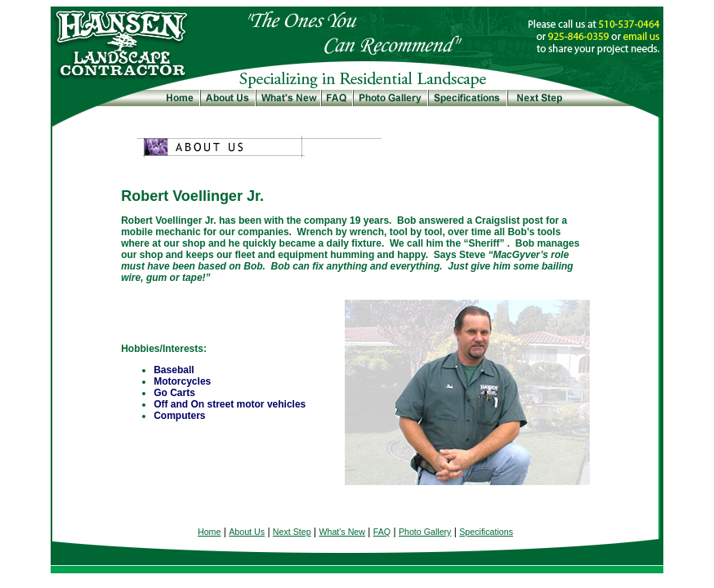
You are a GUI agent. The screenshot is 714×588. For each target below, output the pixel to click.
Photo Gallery (425, 532)
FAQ (382, 532)
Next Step (292, 532)
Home (209, 532)
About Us (247, 532)
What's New (342, 532)
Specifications (486, 532)
